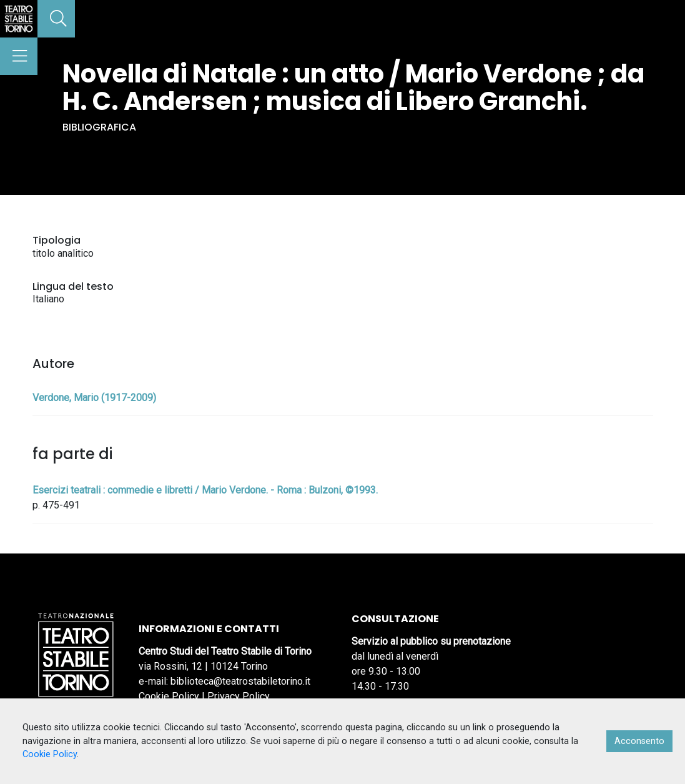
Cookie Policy (169, 696)
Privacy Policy (239, 696)
